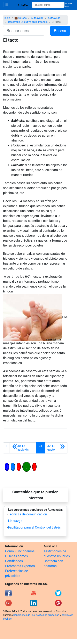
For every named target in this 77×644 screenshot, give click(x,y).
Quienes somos (17, 556)
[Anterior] (23, 448)
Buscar (60, 31)
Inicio (7, 18)
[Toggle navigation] (7, 4)
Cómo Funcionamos (20, 551)
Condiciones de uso (24, 615)
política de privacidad (48, 615)
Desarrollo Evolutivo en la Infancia (28, 22)
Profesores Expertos (20, 566)
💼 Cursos (20, 18)
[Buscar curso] (48, 5)
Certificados (14, 561)
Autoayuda (37, 18)
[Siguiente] (56, 448)
